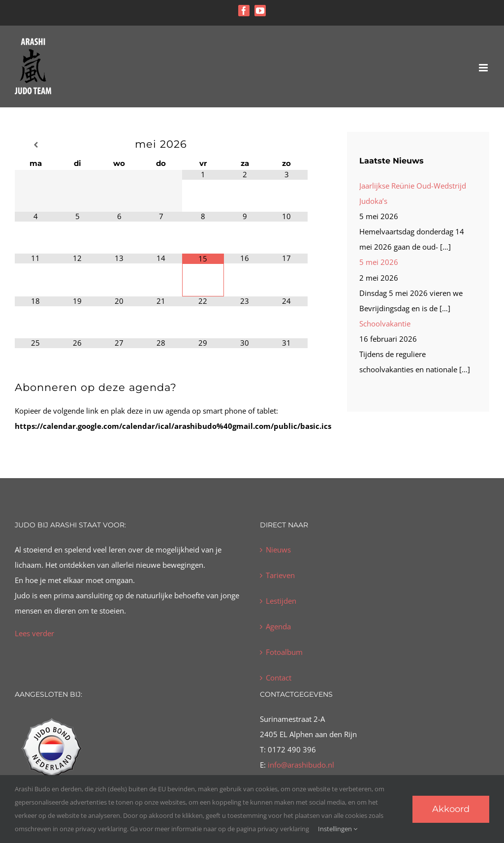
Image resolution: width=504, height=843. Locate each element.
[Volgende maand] (287, 145)
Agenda (278, 626)
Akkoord (451, 809)
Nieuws (278, 550)
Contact (279, 678)
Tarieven (280, 575)
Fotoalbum (284, 652)
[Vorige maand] (36, 145)
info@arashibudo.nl (300, 765)
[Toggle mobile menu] (484, 68)
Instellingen (338, 829)
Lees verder (34, 633)
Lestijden (281, 601)
